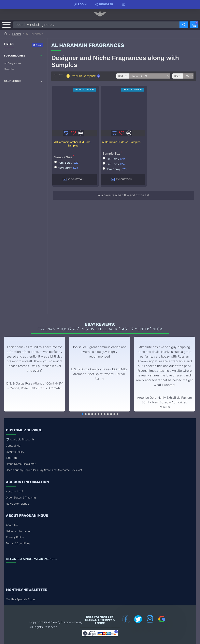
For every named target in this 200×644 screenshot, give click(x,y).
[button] (83, 414)
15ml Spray (66, 168)
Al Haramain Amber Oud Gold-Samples (73, 144)
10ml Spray (66, 163)
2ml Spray (114, 159)
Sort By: (123, 76)
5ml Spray (114, 164)
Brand (16, 34)
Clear (39, 45)
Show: (178, 76)
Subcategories (15, 56)
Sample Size (12, 81)
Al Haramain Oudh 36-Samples (121, 142)
